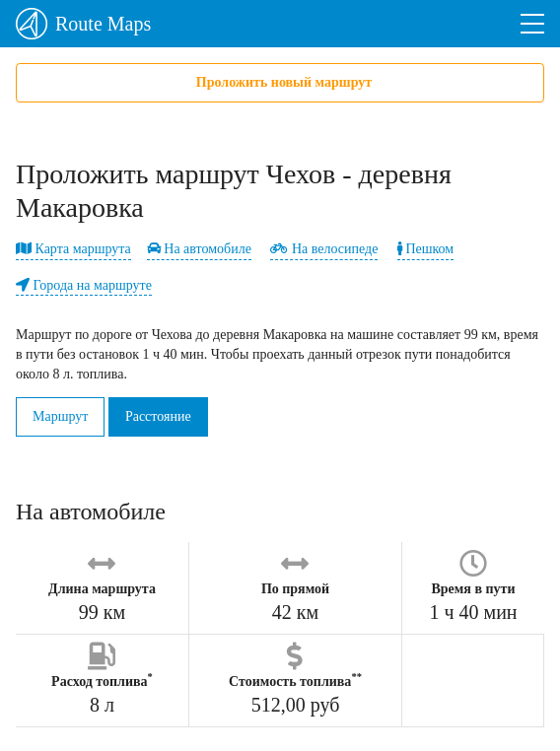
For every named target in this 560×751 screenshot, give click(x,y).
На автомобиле (199, 249)
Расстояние (158, 416)
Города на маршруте (84, 285)
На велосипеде (324, 249)
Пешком (425, 249)
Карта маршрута (73, 249)
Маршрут (60, 416)
